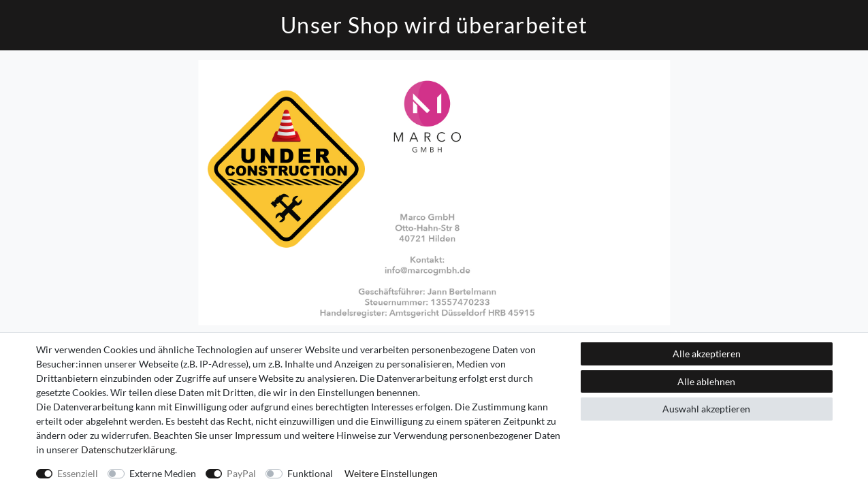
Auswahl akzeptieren (706, 409)
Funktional (310, 473)
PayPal (241, 473)
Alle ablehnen (706, 381)
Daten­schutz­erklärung (128, 450)
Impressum (258, 435)
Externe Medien (163, 473)
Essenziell (78, 473)
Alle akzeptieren (707, 354)
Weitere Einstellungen (391, 473)
